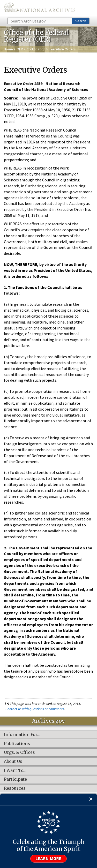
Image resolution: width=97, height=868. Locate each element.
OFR (20, 49)
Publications (17, 744)
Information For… (22, 735)
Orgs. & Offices (19, 752)
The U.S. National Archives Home (40, 8)
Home (8, 49)
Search (81, 21)
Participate (15, 779)
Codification (36, 49)
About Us (13, 762)
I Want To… (15, 771)
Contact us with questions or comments (35, 709)
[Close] (91, 799)
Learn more (49, 859)
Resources (15, 788)
